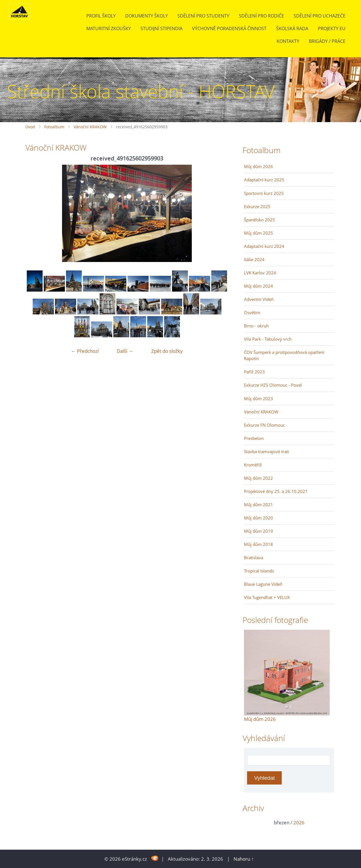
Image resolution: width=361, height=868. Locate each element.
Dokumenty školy (147, 16)
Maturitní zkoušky (109, 28)
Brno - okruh (256, 326)
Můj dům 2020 (258, 518)
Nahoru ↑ (244, 859)
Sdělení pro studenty (203, 16)
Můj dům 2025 (258, 233)
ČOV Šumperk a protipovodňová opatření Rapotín (284, 355)
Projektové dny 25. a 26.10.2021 (276, 491)
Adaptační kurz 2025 (264, 180)
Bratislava (254, 558)
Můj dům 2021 (258, 505)
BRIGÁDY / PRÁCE (327, 41)
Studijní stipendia (161, 28)
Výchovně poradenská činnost (229, 28)
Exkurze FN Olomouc (264, 425)
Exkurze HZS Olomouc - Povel (273, 385)
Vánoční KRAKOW (90, 127)
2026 (299, 822)
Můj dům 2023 (258, 398)
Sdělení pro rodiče (261, 16)
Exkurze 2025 (257, 206)
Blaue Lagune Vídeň (263, 584)
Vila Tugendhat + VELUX (267, 597)
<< (250, 822)
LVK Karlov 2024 (260, 273)
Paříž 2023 (254, 372)
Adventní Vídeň (259, 299)
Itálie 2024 (254, 259)
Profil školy (101, 16)
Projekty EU (332, 28)
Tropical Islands (259, 571)
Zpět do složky (167, 351)
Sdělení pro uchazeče (320, 16)
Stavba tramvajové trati (267, 451)
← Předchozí (85, 351)
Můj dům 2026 (258, 166)
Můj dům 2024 (258, 286)
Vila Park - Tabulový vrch (268, 339)
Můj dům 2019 (258, 531)
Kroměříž (253, 465)
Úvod (30, 127)
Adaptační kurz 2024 (264, 246)
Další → (125, 351)
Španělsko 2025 (259, 220)
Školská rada (292, 28)
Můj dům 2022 (258, 478)
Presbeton (254, 438)
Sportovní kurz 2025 (264, 193)
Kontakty (288, 41)
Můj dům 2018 (258, 544)
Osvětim (252, 312)
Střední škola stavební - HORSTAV (141, 91)
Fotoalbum (54, 127)
